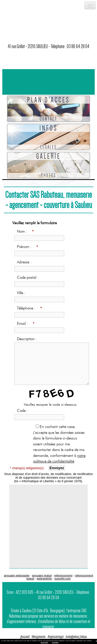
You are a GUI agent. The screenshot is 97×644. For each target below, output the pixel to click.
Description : (28, 339)
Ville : (22, 293)
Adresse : (25, 262)
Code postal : (29, 277)
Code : (24, 411)
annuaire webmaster (17, 575)
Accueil (25, 636)
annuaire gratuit (42, 575)
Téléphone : (30, 308)
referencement (63, 575)
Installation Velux (76, 636)
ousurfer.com (63, 578)
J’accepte (55, 642)
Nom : (26, 232)
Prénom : (28, 247)
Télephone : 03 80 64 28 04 (70, 46)
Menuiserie (38, 636)
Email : (26, 324)
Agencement (56, 636)
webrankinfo (44, 578)
